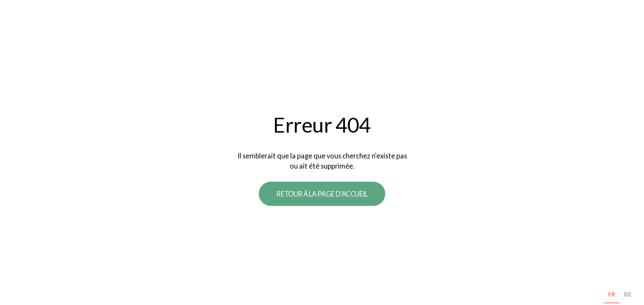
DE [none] (627, 294)
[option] (627, 295)
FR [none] (612, 294)
